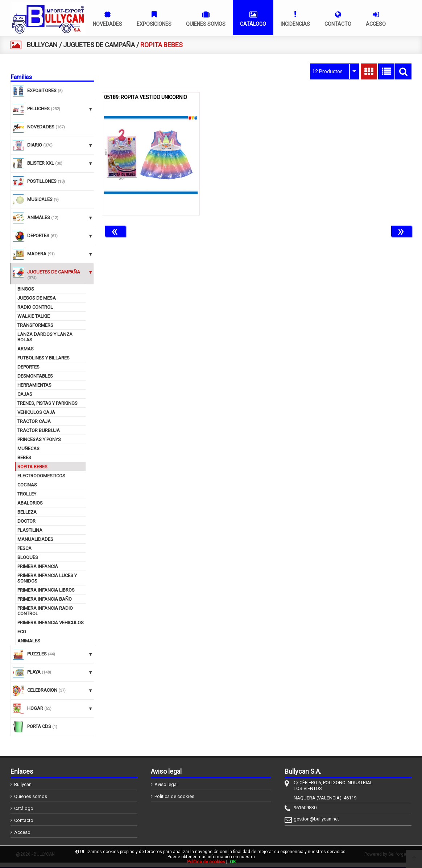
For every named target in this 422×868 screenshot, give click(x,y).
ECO (22, 632)
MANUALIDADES (35, 539)
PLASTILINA (30, 530)
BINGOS (26, 289)
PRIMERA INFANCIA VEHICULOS (51, 623)
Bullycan (23, 784)
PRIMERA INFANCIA (38, 566)
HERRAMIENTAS (34, 385)
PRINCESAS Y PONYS (39, 439)
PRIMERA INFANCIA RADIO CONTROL (45, 611)
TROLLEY (27, 494)
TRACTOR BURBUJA (39, 430)
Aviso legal (166, 784)
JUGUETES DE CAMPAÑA (99, 45)
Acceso (22, 832)
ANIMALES (29, 641)
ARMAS (26, 349)
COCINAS (27, 485)
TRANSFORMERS (35, 325)
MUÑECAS (28, 449)
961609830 (305, 808)
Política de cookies (174, 796)
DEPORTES (28, 367)
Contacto (24, 820)
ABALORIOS (30, 503)
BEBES (24, 458)
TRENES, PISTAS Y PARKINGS (47, 403)
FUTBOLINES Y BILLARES (44, 358)
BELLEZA (27, 512)
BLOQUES (28, 557)
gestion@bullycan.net (316, 819)
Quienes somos (31, 796)
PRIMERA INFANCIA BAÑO (45, 599)
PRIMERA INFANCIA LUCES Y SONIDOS (47, 578)
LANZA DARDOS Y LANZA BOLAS (45, 337)
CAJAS (25, 394)
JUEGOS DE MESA (37, 298)
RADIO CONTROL (35, 307)
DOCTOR (26, 521)
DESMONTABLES (35, 376)
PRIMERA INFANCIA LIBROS (46, 590)
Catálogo (24, 808)
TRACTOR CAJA (34, 421)
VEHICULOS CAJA (36, 412)
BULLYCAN (42, 45)
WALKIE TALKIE (34, 316)
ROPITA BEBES (32, 467)
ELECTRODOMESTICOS (41, 476)
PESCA (24, 548)
